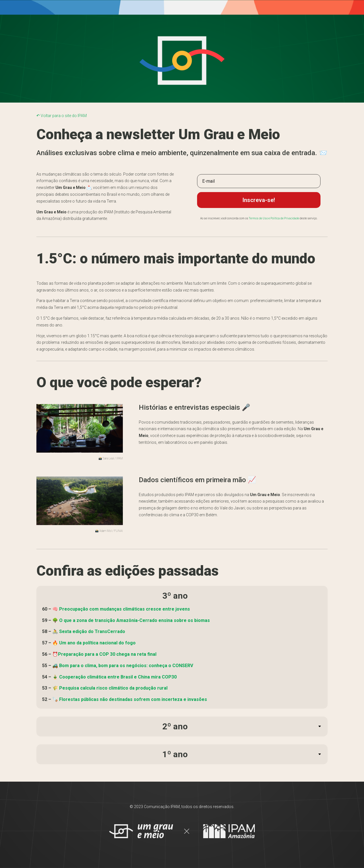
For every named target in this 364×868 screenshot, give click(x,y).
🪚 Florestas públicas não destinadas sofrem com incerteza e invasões (130, 699)
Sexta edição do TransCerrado (92, 631)
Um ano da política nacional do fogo (97, 643)
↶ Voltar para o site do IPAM (62, 116)
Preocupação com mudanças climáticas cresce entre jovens (125, 609)
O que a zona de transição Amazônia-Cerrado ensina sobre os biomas (135, 620)
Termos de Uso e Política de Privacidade (274, 218)
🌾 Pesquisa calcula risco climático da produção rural (110, 688)
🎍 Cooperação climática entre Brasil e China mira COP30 (114, 677)
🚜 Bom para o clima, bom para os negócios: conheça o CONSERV (123, 666)
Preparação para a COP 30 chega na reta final (107, 654)
